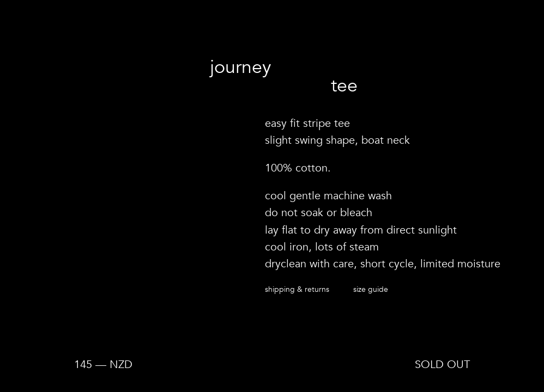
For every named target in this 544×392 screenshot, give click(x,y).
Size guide (371, 289)
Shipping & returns (297, 289)
